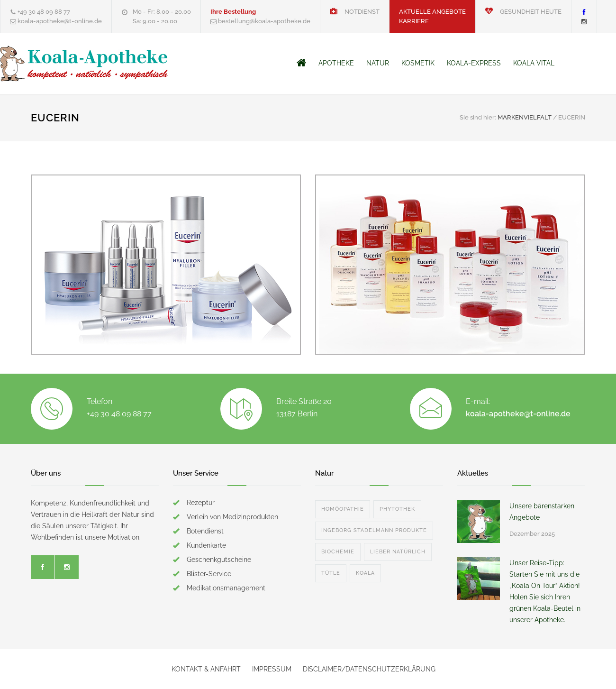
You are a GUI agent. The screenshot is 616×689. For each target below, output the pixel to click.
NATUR (378, 63)
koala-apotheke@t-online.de (518, 414)
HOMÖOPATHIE (343, 509)
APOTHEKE (336, 63)
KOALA (365, 573)
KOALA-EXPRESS (474, 63)
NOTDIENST (355, 12)
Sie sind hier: (478, 117)
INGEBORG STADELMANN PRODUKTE (374, 530)
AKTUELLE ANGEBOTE (432, 12)
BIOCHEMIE (338, 552)
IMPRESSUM (272, 669)
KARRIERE (414, 21)
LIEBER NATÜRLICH (398, 552)
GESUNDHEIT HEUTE (523, 12)
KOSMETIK (418, 63)
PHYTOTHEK (397, 509)
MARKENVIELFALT (525, 117)
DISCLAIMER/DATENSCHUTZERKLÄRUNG (369, 669)
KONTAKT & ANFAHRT (206, 669)
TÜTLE (331, 573)
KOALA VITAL (534, 63)
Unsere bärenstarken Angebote (542, 512)
